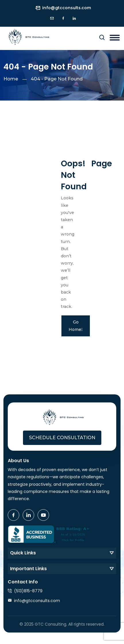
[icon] (52, 18)
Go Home (76, 326)
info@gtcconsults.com (67, 8)
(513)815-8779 (28, 591)
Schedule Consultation (62, 438)
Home (11, 79)
